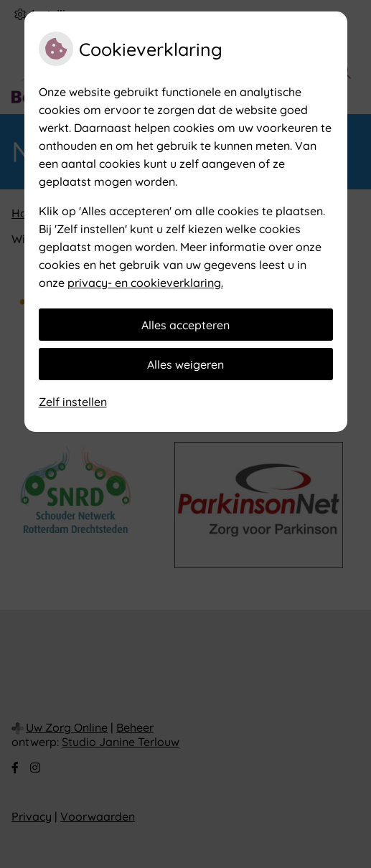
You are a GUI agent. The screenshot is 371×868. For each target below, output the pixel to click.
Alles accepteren (185, 325)
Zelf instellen (73, 402)
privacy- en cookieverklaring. (145, 283)
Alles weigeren (185, 364)
